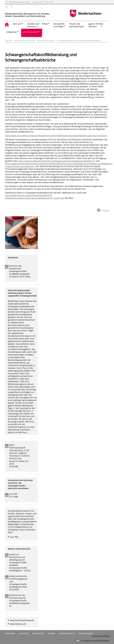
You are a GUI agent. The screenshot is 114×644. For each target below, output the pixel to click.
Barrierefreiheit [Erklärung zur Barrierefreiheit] (86, 633)
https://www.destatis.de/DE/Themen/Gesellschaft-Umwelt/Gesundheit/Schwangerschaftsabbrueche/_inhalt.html (35, 197)
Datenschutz (38, 633)
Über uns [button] (17, 24)
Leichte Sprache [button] (30, 32)
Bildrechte (10, 633)
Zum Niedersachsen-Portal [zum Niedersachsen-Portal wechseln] (19, 2)
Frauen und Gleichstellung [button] (76, 25)
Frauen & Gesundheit (47, 41)
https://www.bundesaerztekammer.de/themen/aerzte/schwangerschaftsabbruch (57, 161)
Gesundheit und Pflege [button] (59, 25)
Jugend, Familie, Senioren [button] (96, 25)
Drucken (105, 211)
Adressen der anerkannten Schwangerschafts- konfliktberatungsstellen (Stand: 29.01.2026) (20, 271)
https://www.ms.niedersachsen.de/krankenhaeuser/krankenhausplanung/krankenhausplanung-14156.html (56, 136)
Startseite (9, 41)
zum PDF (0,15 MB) (14, 495)
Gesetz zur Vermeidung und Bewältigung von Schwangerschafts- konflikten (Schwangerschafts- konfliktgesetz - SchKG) (20, 562)
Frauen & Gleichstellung (26, 41)
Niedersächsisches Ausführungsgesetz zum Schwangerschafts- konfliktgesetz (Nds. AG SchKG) (18, 583)
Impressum (24, 633)
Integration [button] (12, 32)
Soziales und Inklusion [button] (33, 25)
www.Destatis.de (18, 624)
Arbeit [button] (45, 24)
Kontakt (51, 633)
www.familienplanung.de (22, 620)
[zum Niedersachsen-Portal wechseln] (85, 17)
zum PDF (14, 537)
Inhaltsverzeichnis (67, 633)
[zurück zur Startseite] (27, 14)
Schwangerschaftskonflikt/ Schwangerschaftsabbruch (80, 41)
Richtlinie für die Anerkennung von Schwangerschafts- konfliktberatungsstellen (19, 601)
